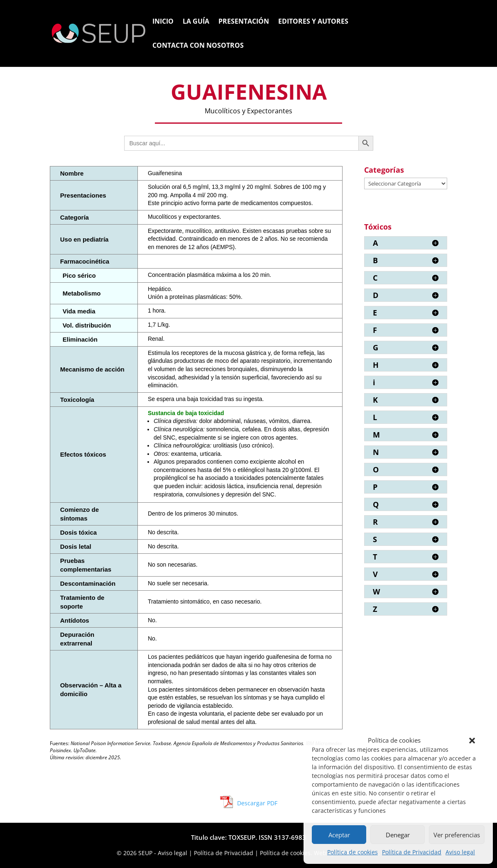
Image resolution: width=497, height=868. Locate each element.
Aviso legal (460, 852)
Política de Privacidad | (227, 853)
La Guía (196, 22)
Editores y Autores (313, 22)
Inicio (163, 22)
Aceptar (339, 835)
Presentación (244, 22)
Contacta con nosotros (198, 46)
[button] (472, 741)
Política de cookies (353, 852)
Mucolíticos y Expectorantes (248, 111)
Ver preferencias (457, 835)
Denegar (398, 835)
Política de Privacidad (412, 852)
